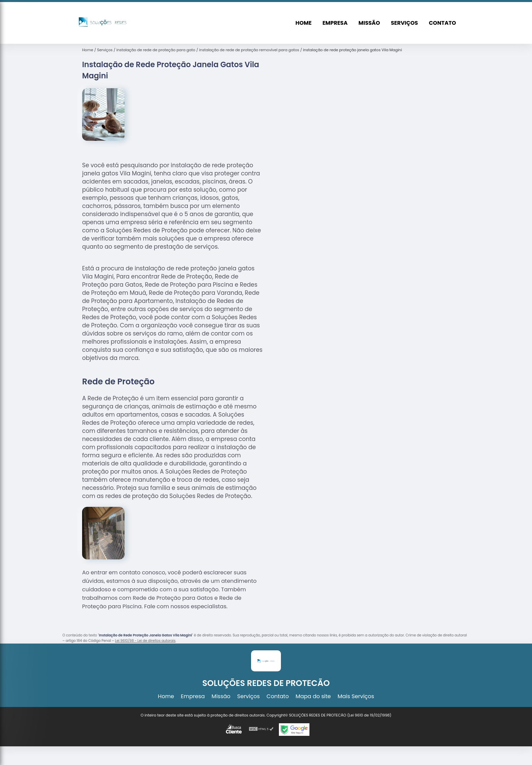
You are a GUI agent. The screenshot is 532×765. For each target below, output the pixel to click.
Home (304, 23)
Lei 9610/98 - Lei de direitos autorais (145, 641)
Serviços (404, 23)
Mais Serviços (356, 696)
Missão (369, 23)
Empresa (335, 23)
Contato (442, 23)
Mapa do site (313, 696)
